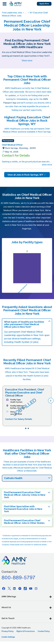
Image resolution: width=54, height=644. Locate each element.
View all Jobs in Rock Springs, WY (27, 175)
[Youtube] (31, 588)
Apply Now (44, 4)
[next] (51, 401)
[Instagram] (36, 588)
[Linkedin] (14, 588)
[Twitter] (9, 588)
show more (47, 165)
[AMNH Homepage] (15, 4)
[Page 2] (28, 428)
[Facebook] (4, 588)
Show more (27, 60)
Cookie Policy (44, 631)
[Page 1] (26, 428)
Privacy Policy (8, 631)
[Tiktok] (25, 588)
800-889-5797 (19, 577)
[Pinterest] (20, 588)
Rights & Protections (26, 631)
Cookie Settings (8, 637)
